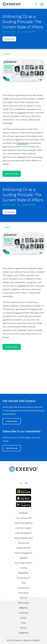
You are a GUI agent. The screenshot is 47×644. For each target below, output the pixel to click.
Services (24, 558)
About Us (23, 608)
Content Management (23, 523)
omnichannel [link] (22, 143)
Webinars (24, 598)
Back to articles (12, 174)
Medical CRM (24, 543)
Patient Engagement (23, 553)
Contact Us (24, 633)
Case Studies (23, 588)
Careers (24, 618)
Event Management (24, 533)
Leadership (24, 613)
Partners (24, 628)
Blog (24, 583)
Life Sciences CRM (23, 518)
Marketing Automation (23, 538)
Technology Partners (23, 563)
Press (23, 623)
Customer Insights (24, 528)
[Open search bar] (36, 4)
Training (24, 568)
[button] (42, 4)
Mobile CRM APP (24, 548)
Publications (24, 593)
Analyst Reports (23, 578)
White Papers (24, 603)
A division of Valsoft (31, 640)
